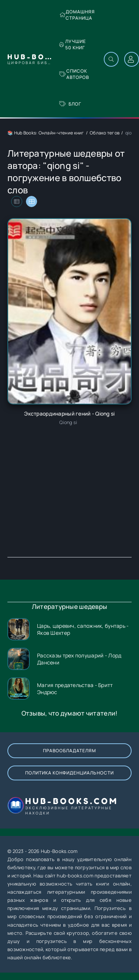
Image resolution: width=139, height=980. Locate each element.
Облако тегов (105, 133)
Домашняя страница (77, 15)
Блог (70, 104)
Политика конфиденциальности (69, 773)
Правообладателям (69, 751)
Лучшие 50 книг (73, 44)
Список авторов (74, 74)
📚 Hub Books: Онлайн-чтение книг (46, 133)
